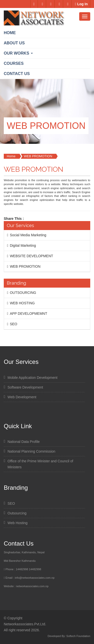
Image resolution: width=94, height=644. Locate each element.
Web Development (22, 397)
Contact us (17, 74)
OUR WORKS (18, 53)
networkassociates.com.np (32, 586)
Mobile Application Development (32, 378)
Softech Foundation (78, 636)
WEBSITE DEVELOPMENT (31, 256)
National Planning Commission (31, 451)
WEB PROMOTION (38, 156)
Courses (14, 63)
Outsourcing (17, 513)
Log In (81, 4)
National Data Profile (24, 442)
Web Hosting (18, 523)
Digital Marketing (23, 245)
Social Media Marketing (28, 235)
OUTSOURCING (23, 293)
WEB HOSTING (22, 303)
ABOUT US (14, 43)
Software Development (25, 387)
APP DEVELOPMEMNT (28, 314)
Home (10, 33)
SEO (14, 324)
